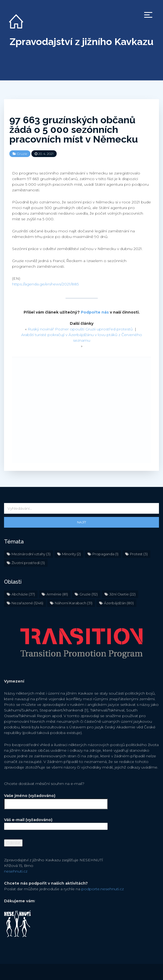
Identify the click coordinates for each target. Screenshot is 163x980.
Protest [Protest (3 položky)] (139, 554)
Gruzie (22, 154)
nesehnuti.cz (16, 871)
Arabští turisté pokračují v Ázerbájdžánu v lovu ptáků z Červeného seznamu (82, 338)
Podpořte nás (95, 312)
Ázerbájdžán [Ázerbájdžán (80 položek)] (119, 603)
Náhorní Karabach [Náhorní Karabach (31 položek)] (74, 603)
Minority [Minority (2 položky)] (71, 554)
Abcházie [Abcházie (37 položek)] (23, 594)
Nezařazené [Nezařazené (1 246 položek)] (27, 603)
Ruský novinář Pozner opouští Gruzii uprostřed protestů (80, 329)
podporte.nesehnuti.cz (103, 889)
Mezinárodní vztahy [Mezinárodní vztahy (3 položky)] (31, 554)
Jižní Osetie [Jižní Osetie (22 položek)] (122, 594)
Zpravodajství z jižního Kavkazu (81, 42)
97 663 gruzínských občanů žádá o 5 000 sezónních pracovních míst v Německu (74, 129)
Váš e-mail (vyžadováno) (56, 823)
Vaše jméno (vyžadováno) (56, 800)
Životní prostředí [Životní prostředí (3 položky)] (28, 563)
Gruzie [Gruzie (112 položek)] (89, 594)
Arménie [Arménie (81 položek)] (57, 594)
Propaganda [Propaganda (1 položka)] (105, 554)
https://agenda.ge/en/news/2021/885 (45, 284)
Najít (82, 522)
